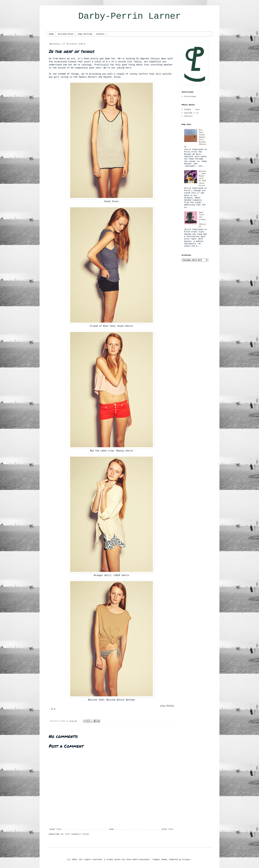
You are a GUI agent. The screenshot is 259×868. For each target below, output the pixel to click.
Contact (100, 34)
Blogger (187, 860)
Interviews (190, 97)
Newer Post (56, 829)
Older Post (167, 829)
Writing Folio (66, 34)
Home (51, 34)
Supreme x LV (191, 113)
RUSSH (170, 706)
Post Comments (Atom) (77, 834)
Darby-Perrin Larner (129, 16)
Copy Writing (85, 34)
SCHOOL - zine (192, 110)
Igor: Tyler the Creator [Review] (202, 219)
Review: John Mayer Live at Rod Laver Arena (202, 178)
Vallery (188, 116)
